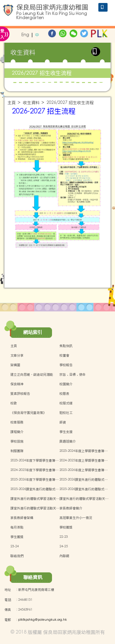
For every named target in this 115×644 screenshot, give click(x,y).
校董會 (64, 355)
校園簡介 (66, 384)
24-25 (64, 546)
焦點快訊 (66, 346)
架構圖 (15, 365)
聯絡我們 (17, 556)
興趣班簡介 (68, 441)
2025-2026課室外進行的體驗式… (84, 480)
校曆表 (64, 394)
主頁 (12, 103)
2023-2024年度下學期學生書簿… (34, 460)
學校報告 (66, 365)
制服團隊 (17, 451)
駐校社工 (66, 413)
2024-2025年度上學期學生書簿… (84, 460)
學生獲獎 (17, 537)
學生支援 (66, 432)
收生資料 (31, 103)
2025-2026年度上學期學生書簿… (84, 470)
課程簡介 (17, 432)
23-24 (15, 546)
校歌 (14, 403)
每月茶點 (17, 527)
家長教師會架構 (22, 518)
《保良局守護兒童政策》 (28, 413)
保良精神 (17, 384)
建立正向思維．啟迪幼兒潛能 (32, 375)
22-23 (64, 537)
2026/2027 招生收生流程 (42, 73)
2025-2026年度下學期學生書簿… (34, 480)
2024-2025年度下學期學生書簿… (34, 470)
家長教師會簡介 (71, 508)
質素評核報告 (20, 394)
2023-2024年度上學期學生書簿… (84, 451)
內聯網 (64, 556)
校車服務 (17, 422)
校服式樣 (66, 403)
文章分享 (17, 355)
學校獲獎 (66, 527)
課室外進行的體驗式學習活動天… (35, 499)
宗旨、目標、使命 (73, 375)
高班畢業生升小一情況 (76, 518)
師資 (63, 422)
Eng (25, 35)
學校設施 (17, 441)
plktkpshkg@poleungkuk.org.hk (42, 620)
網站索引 (33, 332)
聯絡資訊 (33, 577)
